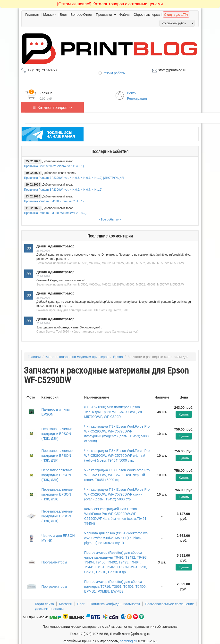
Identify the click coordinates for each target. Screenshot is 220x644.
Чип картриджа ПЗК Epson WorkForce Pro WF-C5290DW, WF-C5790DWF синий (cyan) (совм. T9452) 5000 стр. (117, 494)
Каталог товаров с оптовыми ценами (110, 4)
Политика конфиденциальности (115, 604)
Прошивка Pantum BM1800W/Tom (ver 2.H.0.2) (55, 213)
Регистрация (137, 98)
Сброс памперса (147, 15)
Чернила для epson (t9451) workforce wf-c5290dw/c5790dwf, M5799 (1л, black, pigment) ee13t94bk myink (116, 538)
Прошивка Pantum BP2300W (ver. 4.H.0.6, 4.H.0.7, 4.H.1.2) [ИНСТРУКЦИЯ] (74, 178)
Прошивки (106, 15)
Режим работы (114, 73)
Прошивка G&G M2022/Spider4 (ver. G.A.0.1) (54, 166)
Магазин (50, 15)
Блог (63, 15)
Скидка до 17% (176, 15)
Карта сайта (44, 604)
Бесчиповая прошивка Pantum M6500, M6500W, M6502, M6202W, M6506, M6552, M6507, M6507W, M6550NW (110, 263)
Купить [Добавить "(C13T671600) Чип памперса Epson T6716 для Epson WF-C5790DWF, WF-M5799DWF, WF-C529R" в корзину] (184, 414)
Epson (118, 357)
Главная (32, 14)
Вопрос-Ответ (81, 15)
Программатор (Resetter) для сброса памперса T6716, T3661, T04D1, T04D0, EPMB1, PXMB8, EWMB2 (115, 587)
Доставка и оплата (50, 609)
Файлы (125, 15)
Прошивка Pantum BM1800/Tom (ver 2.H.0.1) (54, 201)
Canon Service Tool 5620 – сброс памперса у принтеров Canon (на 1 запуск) (87, 332)
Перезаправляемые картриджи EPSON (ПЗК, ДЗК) (57, 434)
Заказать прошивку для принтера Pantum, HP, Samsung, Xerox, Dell (82, 310)
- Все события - (110, 220)
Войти (132, 93)
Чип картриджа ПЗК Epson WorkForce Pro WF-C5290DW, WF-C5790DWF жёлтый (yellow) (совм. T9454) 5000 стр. (117, 456)
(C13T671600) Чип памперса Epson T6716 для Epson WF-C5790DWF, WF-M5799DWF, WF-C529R (114, 412)
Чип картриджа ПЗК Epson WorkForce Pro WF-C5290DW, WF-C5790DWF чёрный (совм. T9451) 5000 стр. (117, 475)
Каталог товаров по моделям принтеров (77, 357)
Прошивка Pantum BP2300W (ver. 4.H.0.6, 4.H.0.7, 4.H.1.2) (63, 190)
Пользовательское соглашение (169, 604)
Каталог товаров (55, 107)
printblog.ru (128, 641)
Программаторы (54, 562)
